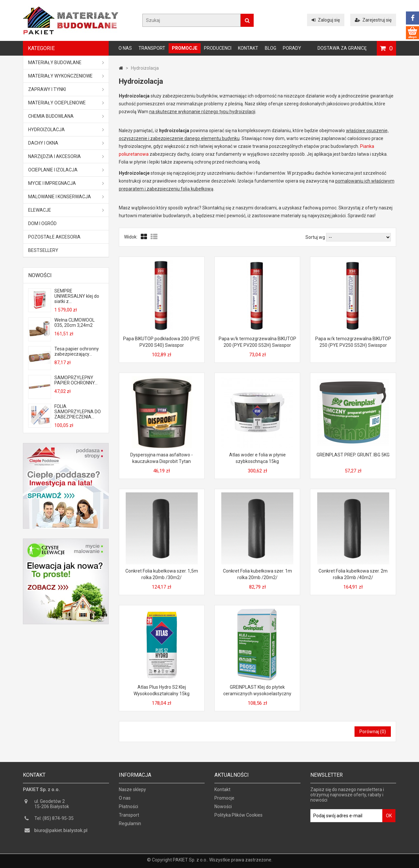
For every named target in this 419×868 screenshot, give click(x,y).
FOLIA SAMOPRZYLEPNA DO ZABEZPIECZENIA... (78, 412)
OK (389, 819)
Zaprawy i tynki (66, 89)
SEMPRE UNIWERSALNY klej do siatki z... (77, 296)
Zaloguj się (326, 20)
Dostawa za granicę (342, 48)
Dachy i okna (66, 143)
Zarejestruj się (373, 20)
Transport (152, 48)
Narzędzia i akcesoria (66, 156)
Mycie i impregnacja (66, 183)
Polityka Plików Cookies (238, 818)
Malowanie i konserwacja (66, 197)
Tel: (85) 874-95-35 (54, 821)
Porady (292, 48)
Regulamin (130, 826)
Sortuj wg (315, 237)
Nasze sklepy (132, 792)
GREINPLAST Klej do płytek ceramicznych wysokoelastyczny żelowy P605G (257, 694)
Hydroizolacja (66, 130)
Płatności (128, 809)
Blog (271, 48)
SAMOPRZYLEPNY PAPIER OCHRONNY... (76, 380)
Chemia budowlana (66, 116)
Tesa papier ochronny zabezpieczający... (77, 351)
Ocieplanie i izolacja (66, 170)
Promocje (185, 48)
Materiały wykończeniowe (66, 76)
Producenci (218, 48)
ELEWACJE (66, 210)
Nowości (40, 275)
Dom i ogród (42, 223)
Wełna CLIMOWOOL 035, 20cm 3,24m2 (74, 323)
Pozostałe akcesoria (54, 237)
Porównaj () (373, 732)
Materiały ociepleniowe (66, 103)
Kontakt (248, 48)
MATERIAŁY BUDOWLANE (66, 62)
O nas (125, 48)
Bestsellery (43, 250)
